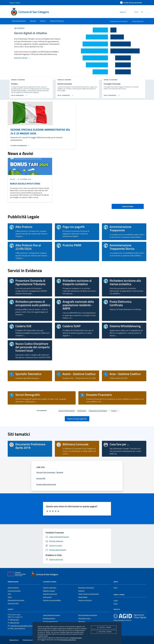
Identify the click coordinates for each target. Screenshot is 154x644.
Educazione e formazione (86, 588)
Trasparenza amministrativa (119, 21)
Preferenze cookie (76, 638)
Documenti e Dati (13, 603)
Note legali (82, 621)
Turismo (114, 411)
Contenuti (21, 28)
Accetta (104, 632)
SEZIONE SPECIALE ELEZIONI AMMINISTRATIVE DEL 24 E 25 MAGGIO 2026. (40, 132)
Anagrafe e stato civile (50, 594)
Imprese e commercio (85, 600)
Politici (10, 597)
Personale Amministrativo (16, 600)
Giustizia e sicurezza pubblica (52, 600)
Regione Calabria (15, 3)
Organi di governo (13, 588)
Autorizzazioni (47, 597)
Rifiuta (104, 627)
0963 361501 (14, 620)
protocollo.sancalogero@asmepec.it (22, 626)
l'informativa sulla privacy (68, 640)
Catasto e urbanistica (50, 588)
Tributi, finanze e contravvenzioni (89, 594)
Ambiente (81, 591)
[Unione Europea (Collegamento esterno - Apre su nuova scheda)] (17, 574)
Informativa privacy (84, 618)
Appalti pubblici (83, 597)
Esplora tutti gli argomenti (77, 419)
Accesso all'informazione (67, 411)
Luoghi (116, 600)
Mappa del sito (14, 640)
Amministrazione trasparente (88, 615)
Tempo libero (82, 411)
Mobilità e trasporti (49, 591)
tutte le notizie (128, 206)
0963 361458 (15, 623)
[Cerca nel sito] (142, 12)
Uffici (9, 594)
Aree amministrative (14, 591)
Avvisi (115, 588)
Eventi (116, 604)
